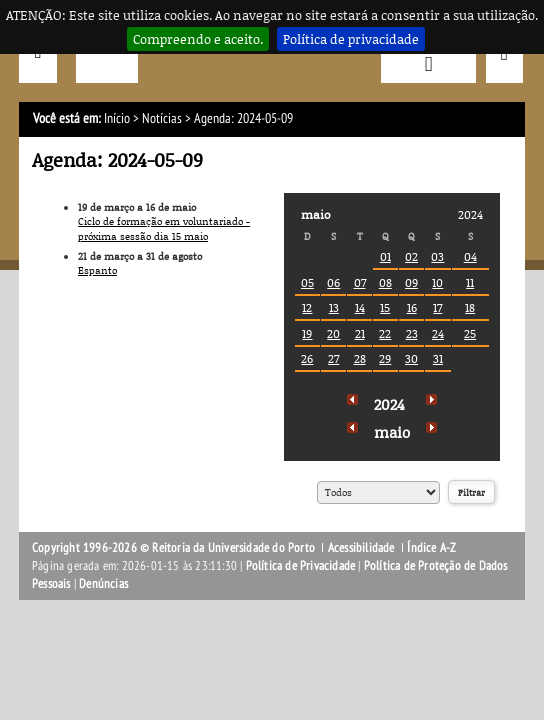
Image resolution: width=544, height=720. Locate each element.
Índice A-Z (431, 548)
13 (334, 307)
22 (385, 333)
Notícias (162, 118)
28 (360, 358)
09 (411, 282)
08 (385, 282)
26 (307, 358)
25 (470, 333)
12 (307, 307)
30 (411, 358)
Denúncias (103, 584)
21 (360, 333)
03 (437, 256)
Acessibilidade (361, 548)
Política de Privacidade (301, 566)
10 (437, 282)
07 (360, 282)
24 (438, 333)
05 (307, 282)
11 (470, 282)
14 (360, 307)
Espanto (97, 270)
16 (412, 307)
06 (333, 282)
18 (470, 307)
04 (470, 256)
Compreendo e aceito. (198, 39)
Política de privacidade (351, 39)
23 (412, 333)
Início (117, 118)
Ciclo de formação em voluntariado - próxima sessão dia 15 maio (164, 228)
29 (385, 358)
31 (438, 358)
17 (437, 307)
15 (385, 307)
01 (385, 256)
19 (307, 333)
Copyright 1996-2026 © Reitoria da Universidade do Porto (173, 548)
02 (411, 256)
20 (333, 333)
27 (333, 358)
